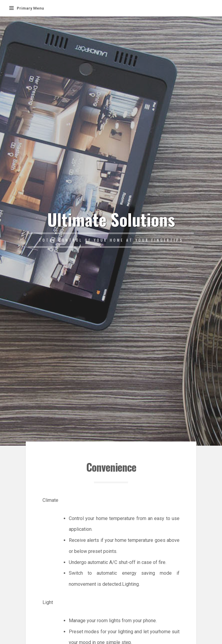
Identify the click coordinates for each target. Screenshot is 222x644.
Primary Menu (27, 8)
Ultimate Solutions (111, 219)
